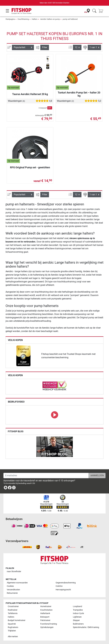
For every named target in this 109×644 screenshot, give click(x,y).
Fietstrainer (45, 620)
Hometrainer (46, 606)
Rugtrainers (13, 627)
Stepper (76, 620)
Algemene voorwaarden (17, 583)
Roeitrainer (13, 610)
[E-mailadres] (46, 476)
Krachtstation (46, 610)
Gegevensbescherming (66, 583)
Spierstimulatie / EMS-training (86, 627)
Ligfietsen (77, 617)
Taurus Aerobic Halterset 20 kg (30, 94)
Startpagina (10, 19)
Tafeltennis (13, 613)
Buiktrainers (78, 624)
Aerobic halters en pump (50, 19)
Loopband (77, 606)
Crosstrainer (13, 606)
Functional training (49, 624)
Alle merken (13, 637)
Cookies (10, 586)
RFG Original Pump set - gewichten (30, 167)
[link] (23, 356)
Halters (35, 19)
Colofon (59, 586)
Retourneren (12, 593)
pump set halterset (70, 19)
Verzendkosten (13, 590)
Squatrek (12, 624)
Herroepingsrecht (63, 590)
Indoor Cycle (78, 613)
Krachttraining (23, 19)
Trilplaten (12, 631)
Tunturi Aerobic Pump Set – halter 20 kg (79, 94)
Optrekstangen (47, 627)
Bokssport (45, 617)
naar (14, 571)
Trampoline (78, 610)
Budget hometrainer (17, 620)
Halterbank (45, 613)
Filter (45, 47)
